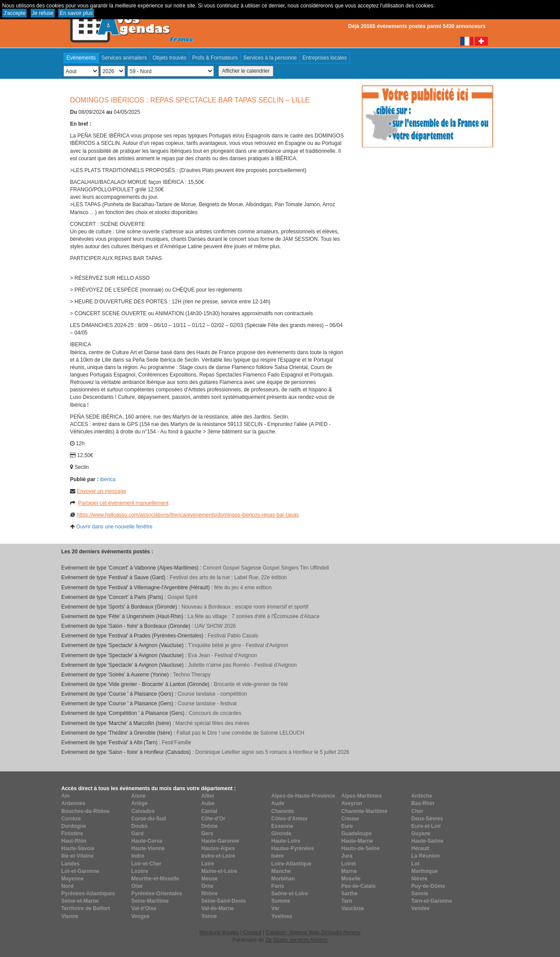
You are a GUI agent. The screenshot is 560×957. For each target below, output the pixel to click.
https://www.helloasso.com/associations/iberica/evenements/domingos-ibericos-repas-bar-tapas (188, 515)
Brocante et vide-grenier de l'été (251, 684)
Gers (207, 834)
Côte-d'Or (213, 819)
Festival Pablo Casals (233, 636)
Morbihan (283, 879)
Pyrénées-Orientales (157, 894)
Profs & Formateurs (215, 58)
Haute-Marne (357, 841)
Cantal (209, 811)
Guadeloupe (356, 834)
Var (275, 908)
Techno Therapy (192, 675)
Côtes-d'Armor (290, 819)
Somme (281, 901)
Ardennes (73, 803)
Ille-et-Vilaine (77, 856)
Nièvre (419, 879)
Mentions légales (219, 932)
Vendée (420, 908)
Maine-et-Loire (219, 871)
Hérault (420, 848)
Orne (207, 886)
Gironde (281, 834)
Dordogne (74, 826)
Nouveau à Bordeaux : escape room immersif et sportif (245, 607)
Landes (70, 864)
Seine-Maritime (150, 901)
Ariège (139, 803)
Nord (67, 886)
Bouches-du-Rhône (86, 811)
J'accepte (14, 13)
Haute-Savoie (78, 848)
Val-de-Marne (218, 908)
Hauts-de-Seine (360, 848)
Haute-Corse (147, 841)
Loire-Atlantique (291, 864)
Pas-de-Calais (359, 886)
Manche (281, 871)
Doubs (139, 826)
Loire (208, 864)
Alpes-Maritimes (362, 796)
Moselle (351, 879)
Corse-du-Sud (149, 819)
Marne (349, 871)
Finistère (72, 834)
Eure (347, 826)
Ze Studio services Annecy (296, 940)
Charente (283, 811)
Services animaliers (124, 58)
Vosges (140, 916)
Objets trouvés (170, 58)
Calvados (143, 811)
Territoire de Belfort (86, 908)
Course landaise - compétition (212, 694)
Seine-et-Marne (80, 901)
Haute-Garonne (220, 841)
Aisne (138, 796)
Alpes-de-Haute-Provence (303, 796)
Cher (417, 811)
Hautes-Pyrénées (292, 848)
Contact (252, 932)
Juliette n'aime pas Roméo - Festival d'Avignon (242, 665)
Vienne (70, 916)
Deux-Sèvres (427, 819)
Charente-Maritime (364, 811)
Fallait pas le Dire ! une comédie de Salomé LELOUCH (240, 733)
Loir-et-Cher (146, 864)
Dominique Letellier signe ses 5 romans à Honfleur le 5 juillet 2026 (272, 752)
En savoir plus (76, 13)
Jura (347, 856)
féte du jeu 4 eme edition (243, 588)
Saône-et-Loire (290, 894)
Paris (278, 886)
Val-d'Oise (144, 908)
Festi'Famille (177, 742)
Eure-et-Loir (426, 826)
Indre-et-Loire (218, 856)
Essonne (282, 826)
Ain (65, 796)
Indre (138, 856)
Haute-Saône (427, 841)
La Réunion (425, 856)
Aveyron (352, 803)
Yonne (209, 916)
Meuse (209, 879)
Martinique (425, 871)
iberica (108, 479)
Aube (208, 803)
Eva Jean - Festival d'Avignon (223, 655)
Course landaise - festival (207, 704)
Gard (137, 834)
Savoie (420, 894)
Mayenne (72, 879)
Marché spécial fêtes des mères (212, 723)
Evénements (81, 58)
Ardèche (422, 796)
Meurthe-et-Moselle (155, 879)
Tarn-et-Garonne (432, 901)
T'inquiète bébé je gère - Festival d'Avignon (238, 645)
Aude (278, 803)
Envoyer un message (101, 491)
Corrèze (71, 819)
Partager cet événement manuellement (124, 503)
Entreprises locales (324, 58)
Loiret (348, 864)
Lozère (140, 871)
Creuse (350, 819)
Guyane (421, 834)
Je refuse (43, 13)
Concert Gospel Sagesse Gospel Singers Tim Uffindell (266, 568)
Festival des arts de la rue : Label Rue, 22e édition (228, 577)
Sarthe (349, 894)
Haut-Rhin (74, 841)
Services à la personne (270, 58)
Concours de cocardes (215, 713)
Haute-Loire (286, 841)
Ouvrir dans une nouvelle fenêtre (114, 527)
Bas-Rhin (423, 803)
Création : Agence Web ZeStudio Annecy (313, 932)
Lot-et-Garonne (80, 871)
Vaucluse (353, 908)
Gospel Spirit (183, 597)
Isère (277, 856)
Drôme (210, 826)
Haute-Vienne (148, 848)
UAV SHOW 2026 (215, 626)
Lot (415, 864)
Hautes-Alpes (218, 848)
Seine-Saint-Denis (224, 901)
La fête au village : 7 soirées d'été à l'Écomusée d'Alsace (254, 616)
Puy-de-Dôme (428, 886)
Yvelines (282, 916)
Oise (137, 886)
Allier (208, 796)
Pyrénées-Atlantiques (88, 894)
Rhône (209, 894)
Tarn (347, 901)
